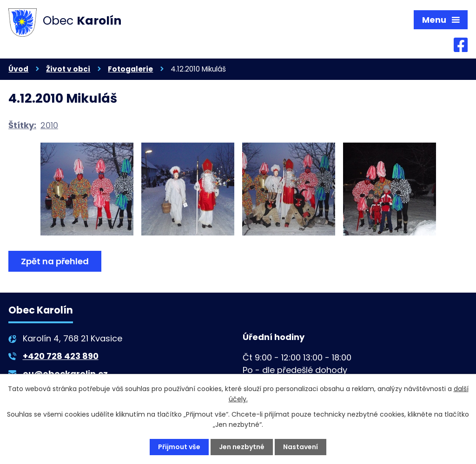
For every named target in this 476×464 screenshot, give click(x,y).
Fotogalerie (130, 69)
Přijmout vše (179, 447)
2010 (49, 125)
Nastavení (301, 447)
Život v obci (68, 69)
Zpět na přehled (55, 261)
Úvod (18, 69)
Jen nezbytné (242, 447)
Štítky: (22, 125)
